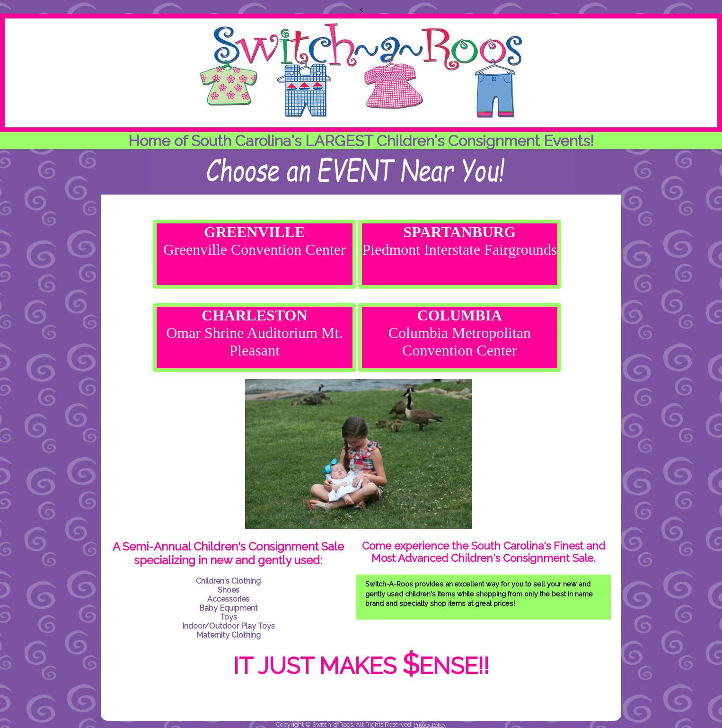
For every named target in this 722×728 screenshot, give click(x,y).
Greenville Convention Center (255, 241)
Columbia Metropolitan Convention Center (460, 333)
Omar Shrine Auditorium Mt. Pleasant (254, 333)
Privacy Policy (430, 725)
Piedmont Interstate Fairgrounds (459, 241)
